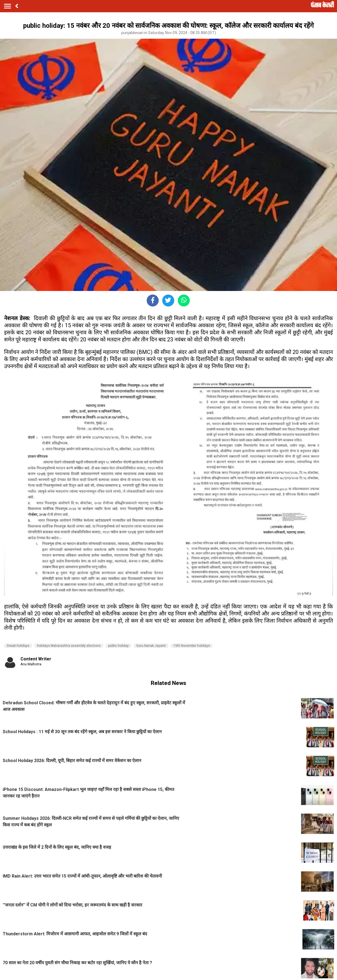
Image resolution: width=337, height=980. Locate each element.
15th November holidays (192, 646)
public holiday (118, 646)
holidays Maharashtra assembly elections (69, 646)
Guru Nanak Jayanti (151, 646)
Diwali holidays (18, 646)
